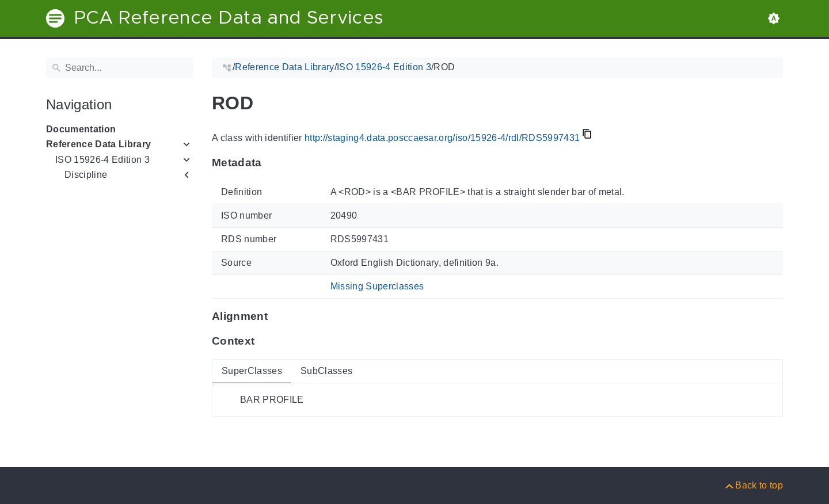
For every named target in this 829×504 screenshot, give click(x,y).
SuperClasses (252, 371)
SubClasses (326, 371)
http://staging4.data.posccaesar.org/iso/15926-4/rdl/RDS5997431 (442, 138)
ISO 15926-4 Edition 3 (102, 160)
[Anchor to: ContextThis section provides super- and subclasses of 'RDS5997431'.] (266, 341)
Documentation (81, 129)
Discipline (86, 175)
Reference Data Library (98, 144)
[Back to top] (753, 485)
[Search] (120, 68)
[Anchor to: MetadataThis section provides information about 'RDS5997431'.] (273, 163)
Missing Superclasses (377, 286)
